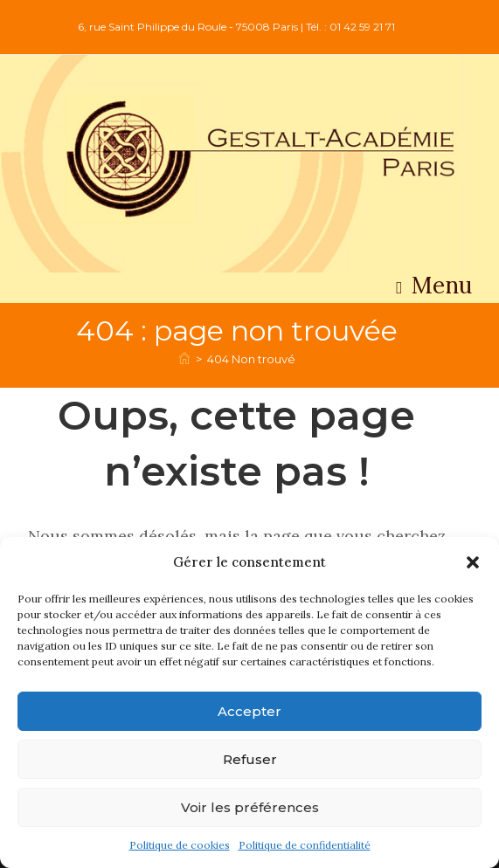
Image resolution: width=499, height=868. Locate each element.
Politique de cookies (180, 845)
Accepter (250, 711)
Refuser (250, 759)
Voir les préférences (250, 807)
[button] (473, 562)
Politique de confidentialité (305, 845)
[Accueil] (184, 359)
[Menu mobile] (434, 289)
